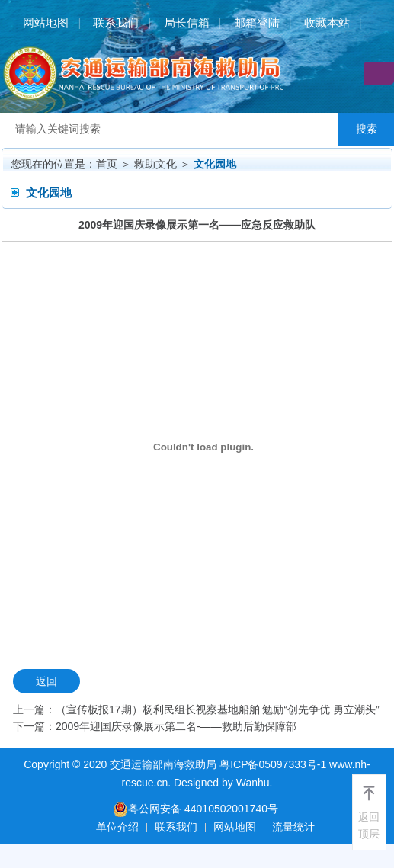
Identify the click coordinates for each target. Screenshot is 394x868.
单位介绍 (117, 827)
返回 (46, 681)
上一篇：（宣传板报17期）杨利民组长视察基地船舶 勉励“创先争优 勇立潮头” (196, 709)
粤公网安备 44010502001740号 (195, 809)
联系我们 (116, 22)
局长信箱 (187, 22)
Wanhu (253, 783)
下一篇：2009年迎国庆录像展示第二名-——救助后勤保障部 (155, 726)
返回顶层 (369, 825)
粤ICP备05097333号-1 (273, 764)
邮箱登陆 (257, 22)
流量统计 (293, 827)
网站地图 (46, 22)
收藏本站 (327, 22)
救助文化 (155, 164)
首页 (107, 164)
